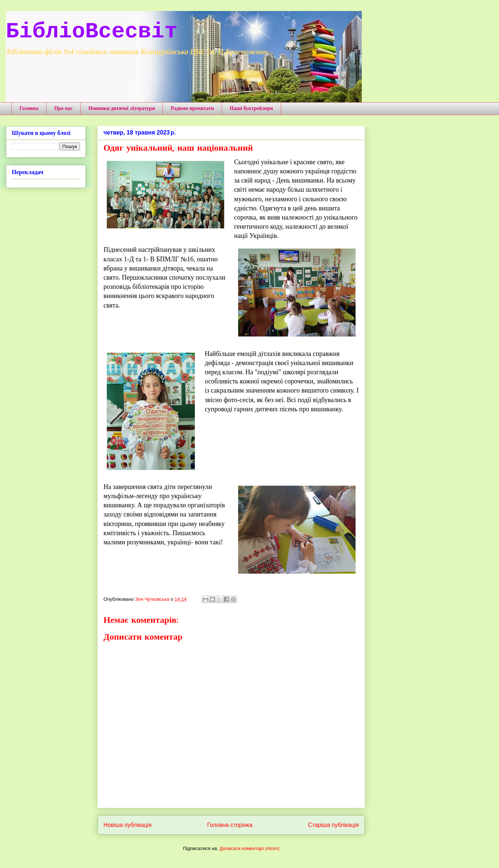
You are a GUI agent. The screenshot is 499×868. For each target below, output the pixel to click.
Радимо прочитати (192, 108)
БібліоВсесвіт (92, 32)
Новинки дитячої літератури (122, 108)
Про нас (63, 108)
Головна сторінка (230, 825)
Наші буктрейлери (251, 108)
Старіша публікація (334, 825)
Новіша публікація (128, 825)
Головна (29, 108)
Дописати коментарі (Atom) (249, 848)
